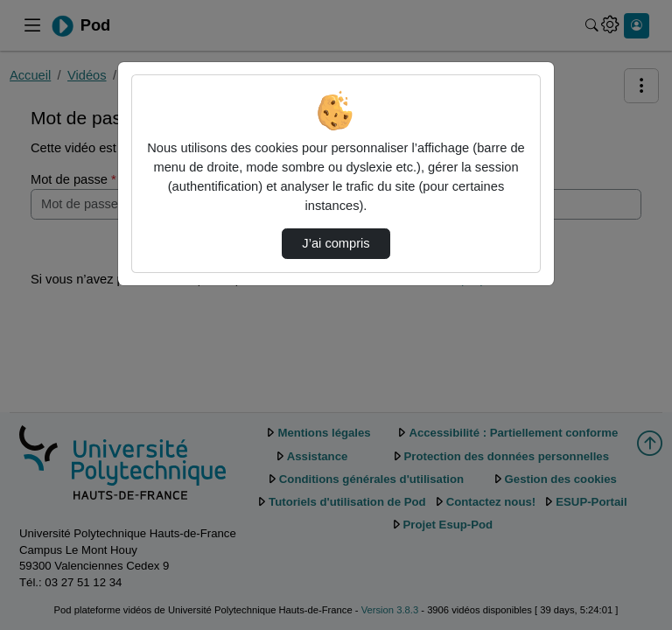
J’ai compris (336, 243)
